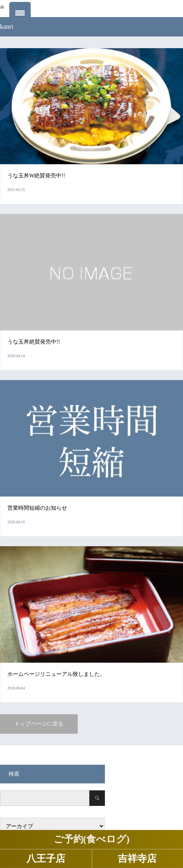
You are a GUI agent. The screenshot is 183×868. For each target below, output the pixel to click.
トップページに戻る (39, 724)
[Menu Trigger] (20, 13)
